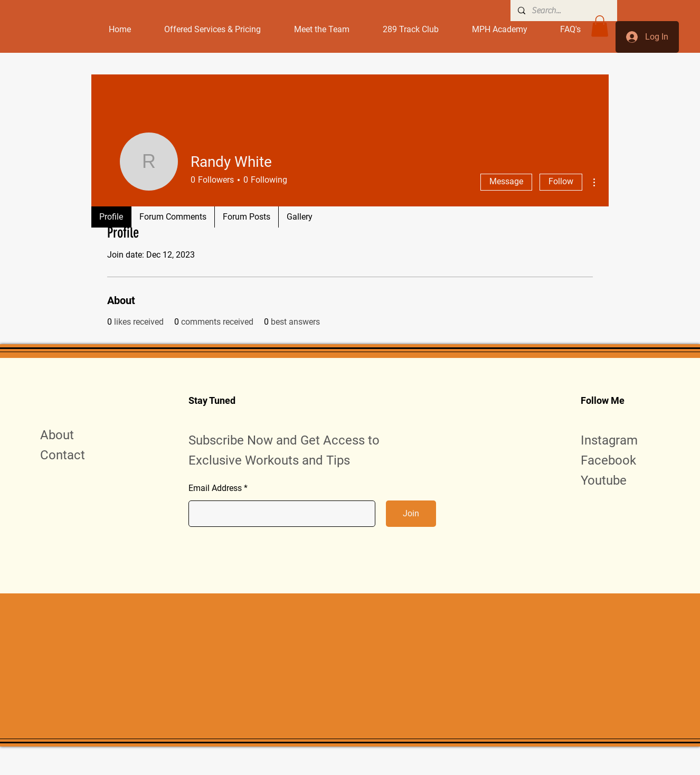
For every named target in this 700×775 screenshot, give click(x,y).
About (57, 435)
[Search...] (563, 11)
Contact (63, 455)
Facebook (608, 460)
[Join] (411, 514)
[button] (600, 26)
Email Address (215, 488)
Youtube (604, 480)
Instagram (609, 440)
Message (506, 181)
